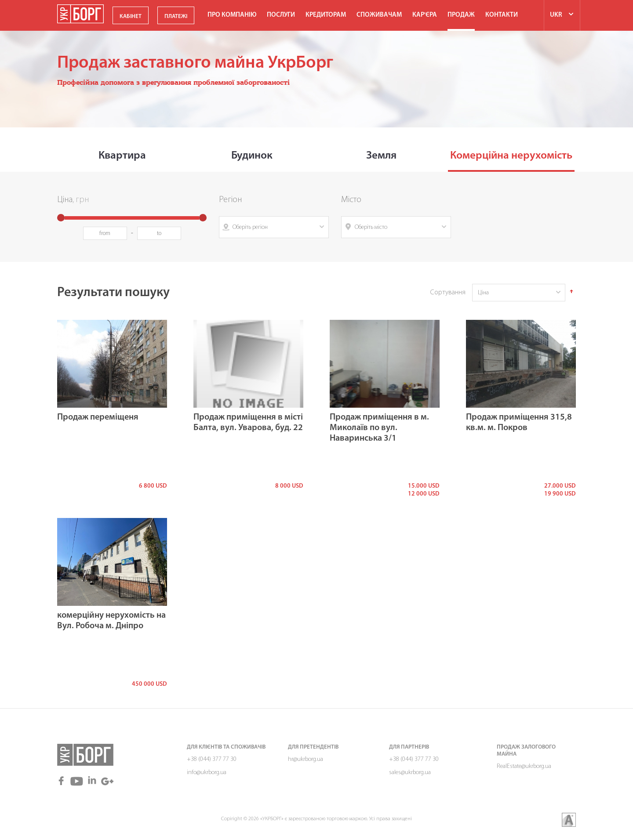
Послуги (281, 15)
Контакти (502, 15)
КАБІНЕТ (131, 16)
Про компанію (232, 15)
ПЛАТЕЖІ (176, 16)
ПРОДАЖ (461, 15)
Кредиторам (326, 15)
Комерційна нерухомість (511, 156)
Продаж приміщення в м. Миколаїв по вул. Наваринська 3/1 (379, 428)
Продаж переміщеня (98, 417)
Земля (381, 156)
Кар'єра (425, 15)
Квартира (122, 156)
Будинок (252, 156)
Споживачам (379, 15)
